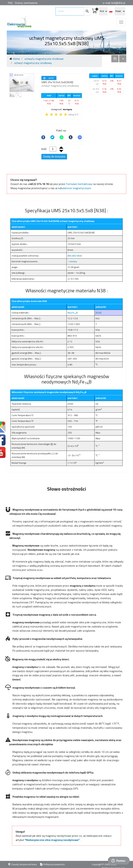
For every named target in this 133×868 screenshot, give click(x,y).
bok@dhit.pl (118, 3)
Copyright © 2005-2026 (104, 864)
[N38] (99, 313)
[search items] (70, 11)
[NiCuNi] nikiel (75, 256)
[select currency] (103, 11)
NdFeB (73, 313)
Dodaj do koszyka (54, 157)
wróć (48, 78)
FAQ (10, 3)
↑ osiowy (72, 261)
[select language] (120, 11)
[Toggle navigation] (121, 22)
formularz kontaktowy (79, 184)
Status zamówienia (26, 3)
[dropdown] (115, 59)
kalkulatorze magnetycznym (74, 188)
